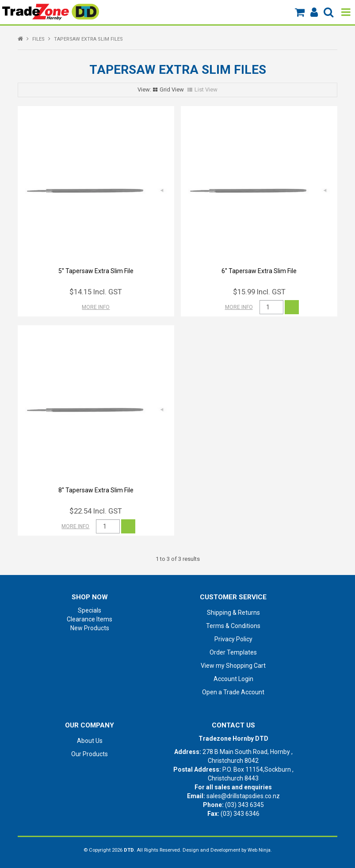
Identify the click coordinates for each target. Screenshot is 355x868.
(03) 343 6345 (244, 805)
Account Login (233, 679)
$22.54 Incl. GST (96, 511)
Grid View (172, 89)
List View (206, 89)
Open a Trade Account (233, 692)
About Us (90, 741)
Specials (90, 610)
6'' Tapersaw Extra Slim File (259, 271)
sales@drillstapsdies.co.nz (243, 796)
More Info (96, 307)
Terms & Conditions (233, 626)
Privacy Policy (233, 639)
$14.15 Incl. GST (96, 292)
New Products (90, 628)
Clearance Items (90, 619)
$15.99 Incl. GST (259, 292)
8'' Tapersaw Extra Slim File (96, 490)
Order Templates (233, 652)
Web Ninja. (260, 850)
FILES (38, 39)
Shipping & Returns (233, 613)
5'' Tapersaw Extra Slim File (96, 271)
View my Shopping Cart (233, 666)
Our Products (90, 754)
